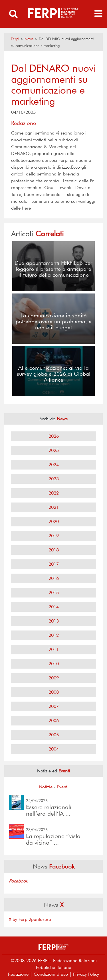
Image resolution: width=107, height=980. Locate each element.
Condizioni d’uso (51, 974)
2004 (54, 749)
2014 (54, 607)
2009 (54, 678)
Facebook (18, 881)
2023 (54, 479)
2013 (54, 621)
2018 (54, 550)
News (29, 39)
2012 (54, 635)
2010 (54, 664)
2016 (54, 578)
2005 (54, 735)
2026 (54, 436)
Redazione (18, 974)
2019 (54, 536)
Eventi (63, 787)
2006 (54, 720)
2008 (54, 692)
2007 (54, 706)
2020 (54, 521)
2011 (54, 649)
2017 (54, 564)
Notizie (46, 787)
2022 (54, 493)
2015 (54, 593)
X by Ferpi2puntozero (30, 919)
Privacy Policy (86, 974)
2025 (54, 450)
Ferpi (15, 39)
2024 (54, 465)
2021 (54, 507)
